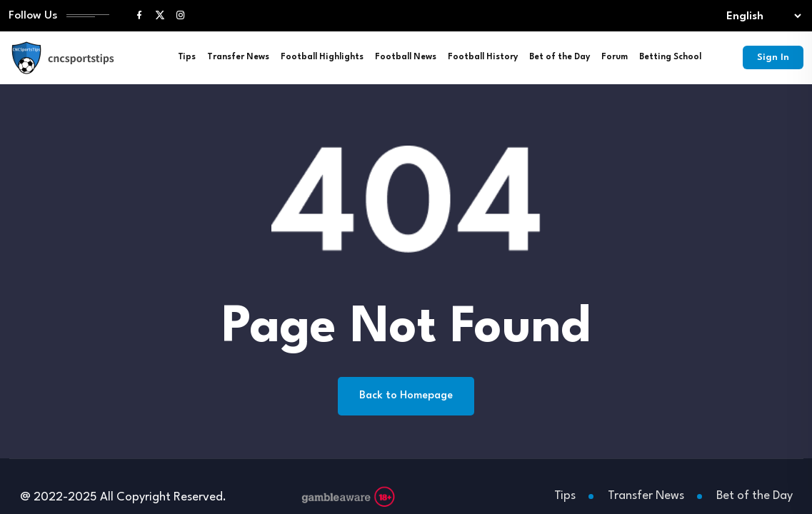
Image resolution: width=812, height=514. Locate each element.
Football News (406, 57)
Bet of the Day (560, 57)
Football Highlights (322, 57)
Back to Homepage (406, 396)
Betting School (670, 57)
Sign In (773, 57)
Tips (187, 57)
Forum (615, 57)
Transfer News (238, 57)
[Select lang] (761, 16)
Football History (483, 57)
